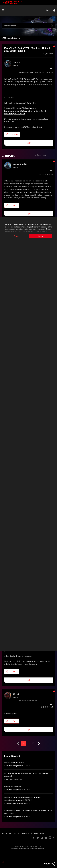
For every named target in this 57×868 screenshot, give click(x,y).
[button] (7, 134)
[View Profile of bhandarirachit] (20, 164)
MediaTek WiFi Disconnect (13, 787)
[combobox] (28, 26)
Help (48, 10)
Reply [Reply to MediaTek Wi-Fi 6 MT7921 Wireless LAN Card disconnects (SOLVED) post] (28, 143)
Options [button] (54, 38)
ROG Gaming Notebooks (12, 38)
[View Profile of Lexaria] (16, 62)
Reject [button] (16, 236)
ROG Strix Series (10, 779)
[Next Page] (39, 744)
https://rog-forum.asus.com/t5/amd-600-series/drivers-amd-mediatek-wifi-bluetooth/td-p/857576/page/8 (25, 111)
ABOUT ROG (6, 833)
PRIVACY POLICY (36, 847)
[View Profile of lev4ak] (16, 694)
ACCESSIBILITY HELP (36, 833)
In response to (29, 701)
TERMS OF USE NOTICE (22, 847)
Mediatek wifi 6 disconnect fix (14, 763)
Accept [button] (41, 236)
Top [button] (3, 862)
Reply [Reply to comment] (28, 214)
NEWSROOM (22, 833)
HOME (14, 833)
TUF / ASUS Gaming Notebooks (15, 766)
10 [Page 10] (33, 743)
